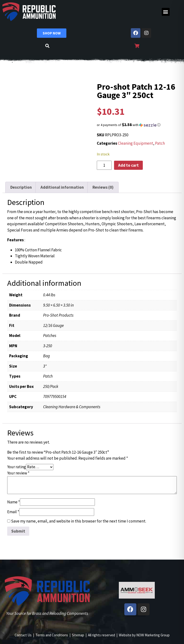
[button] (166, 12)
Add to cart (128, 165)
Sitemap (78, 635)
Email (13, 512)
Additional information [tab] (62, 187)
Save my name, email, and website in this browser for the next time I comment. (79, 521)
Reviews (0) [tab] (103, 187)
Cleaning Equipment (135, 143)
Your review (18, 473)
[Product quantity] (104, 165)
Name (14, 502)
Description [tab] (21, 187)
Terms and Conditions (52, 635)
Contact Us (23, 635)
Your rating (17, 467)
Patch (160, 143)
